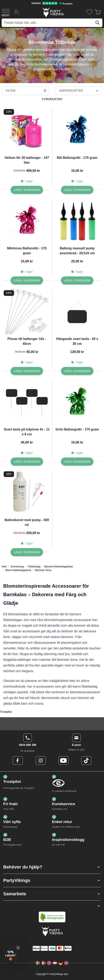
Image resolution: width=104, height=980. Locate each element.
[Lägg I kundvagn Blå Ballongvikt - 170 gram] (77, 190)
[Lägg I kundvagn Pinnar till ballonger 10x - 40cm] (27, 371)
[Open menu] (6, 12)
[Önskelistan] (89, 12)
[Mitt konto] (16, 12)
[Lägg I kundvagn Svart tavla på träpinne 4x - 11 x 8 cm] (27, 462)
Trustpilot (6, 712)
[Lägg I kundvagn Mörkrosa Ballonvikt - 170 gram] (27, 280)
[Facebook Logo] (18, 760)
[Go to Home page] (53, 12)
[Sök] (97, 23)
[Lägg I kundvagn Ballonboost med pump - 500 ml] (27, 552)
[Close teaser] (18, 948)
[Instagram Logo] (41, 760)
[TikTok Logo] (86, 760)
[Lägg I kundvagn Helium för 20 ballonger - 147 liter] (27, 190)
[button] (52, 867)
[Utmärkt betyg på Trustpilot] (52, 3)
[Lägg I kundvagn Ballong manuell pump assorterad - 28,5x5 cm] (77, 280)
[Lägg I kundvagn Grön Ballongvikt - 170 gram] (77, 462)
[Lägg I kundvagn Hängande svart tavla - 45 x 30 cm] (77, 371)
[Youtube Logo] (63, 760)
